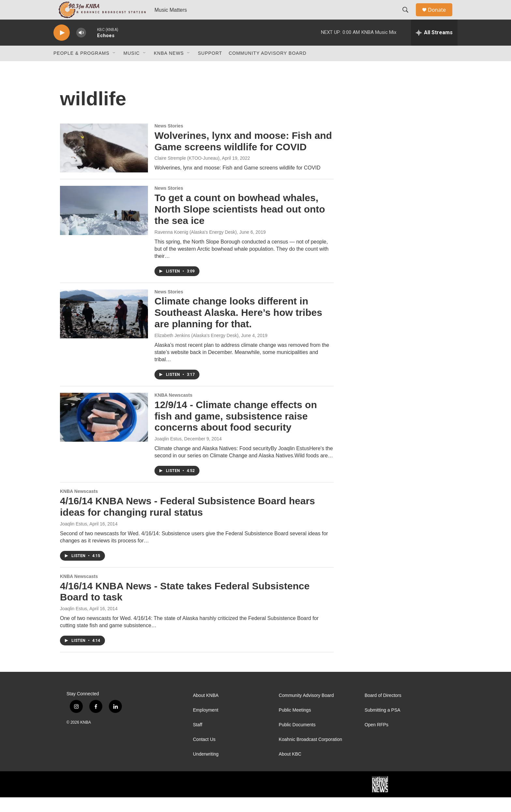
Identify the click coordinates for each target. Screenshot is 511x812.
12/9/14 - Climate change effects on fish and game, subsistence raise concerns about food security (236, 431)
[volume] (81, 47)
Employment (206, 725)
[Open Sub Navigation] (114, 68)
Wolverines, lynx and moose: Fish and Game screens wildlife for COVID (243, 156)
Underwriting (206, 769)
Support (210, 68)
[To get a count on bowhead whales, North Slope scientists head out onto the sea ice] (104, 225)
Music (132, 68)
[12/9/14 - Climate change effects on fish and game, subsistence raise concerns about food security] (104, 432)
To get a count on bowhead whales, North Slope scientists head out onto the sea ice (240, 224)
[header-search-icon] (408, 17)
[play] (62, 47)
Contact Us (204, 754)
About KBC (290, 769)
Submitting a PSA (383, 725)
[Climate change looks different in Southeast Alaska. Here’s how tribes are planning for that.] (104, 329)
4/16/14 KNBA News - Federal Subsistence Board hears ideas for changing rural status (188, 521)
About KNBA (206, 710)
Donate (441, 17)
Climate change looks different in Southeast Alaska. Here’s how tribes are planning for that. (238, 327)
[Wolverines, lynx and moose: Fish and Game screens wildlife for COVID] (104, 163)
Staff (198, 739)
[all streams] (434, 47)
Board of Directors (383, 710)
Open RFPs (377, 739)
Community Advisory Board (268, 68)
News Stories (169, 140)
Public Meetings (295, 725)
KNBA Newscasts (173, 410)
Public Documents (297, 739)
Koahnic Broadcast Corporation (310, 754)
